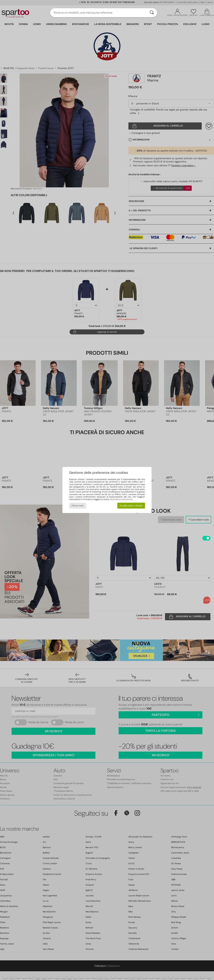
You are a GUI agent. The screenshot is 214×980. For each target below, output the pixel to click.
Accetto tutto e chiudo (131, 506)
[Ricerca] (152, 13)
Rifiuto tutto (77, 506)
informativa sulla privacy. (121, 499)
